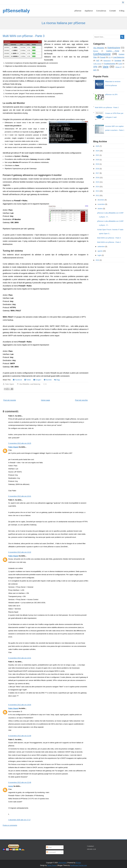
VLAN (120, 64)
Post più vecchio (81, 400)
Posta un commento (10, 825)
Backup (96, 51)
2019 (97, 164)
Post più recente (10, 400)
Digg (57, 380)
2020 (97, 160)
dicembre (101, 200)
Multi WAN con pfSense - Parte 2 (107, 107)
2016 (97, 178)
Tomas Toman (52, 865)
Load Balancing (35, 384)
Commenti (51, 852)
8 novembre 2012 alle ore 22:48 (20, 782)
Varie (106, 67)
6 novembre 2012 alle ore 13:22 (20, 552)
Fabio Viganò (13, 447)
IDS (110, 57)
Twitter (28, 380)
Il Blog (122, 11)
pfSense (78, 11)
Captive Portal (113, 51)
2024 (97, 151)
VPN (95, 67)
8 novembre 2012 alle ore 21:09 (20, 736)
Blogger (78, 863)
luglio (99, 255)
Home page (45, 400)
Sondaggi (118, 60)
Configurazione (102, 54)
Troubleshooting (110, 64)
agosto (100, 251)
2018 (97, 169)
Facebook (17, 380)
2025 (97, 146)
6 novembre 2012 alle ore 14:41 (20, 658)
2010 (97, 260)
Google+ (37, 380)
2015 (97, 182)
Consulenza (101, 11)
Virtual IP (119, 67)
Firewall (103, 57)
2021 (97, 155)
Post (49, 847)
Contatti (113, 11)
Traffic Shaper (97, 64)
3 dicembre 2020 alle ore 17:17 (19, 820)
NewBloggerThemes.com (79, 865)
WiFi (95, 70)
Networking (107, 60)
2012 (97, 195)
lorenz (11, 786)
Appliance (89, 11)
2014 (97, 187)
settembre (101, 247)
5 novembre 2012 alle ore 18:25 (20, 443)
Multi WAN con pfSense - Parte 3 (24, 36)
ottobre (100, 209)
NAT (98, 60)
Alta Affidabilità (24, 384)
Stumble (48, 380)
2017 (97, 173)
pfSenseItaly (16, 11)
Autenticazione (114, 48)
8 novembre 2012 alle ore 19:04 (20, 705)
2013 (97, 191)
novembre (101, 204)
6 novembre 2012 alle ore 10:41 (20, 496)
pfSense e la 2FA (111, 94)
